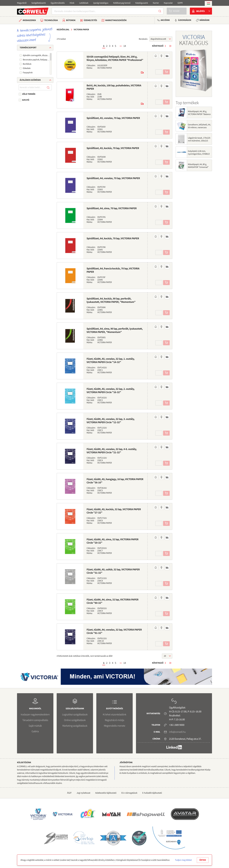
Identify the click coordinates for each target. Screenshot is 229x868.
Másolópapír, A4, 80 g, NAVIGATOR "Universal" (198, 166)
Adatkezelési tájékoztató (106, 793)
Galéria (35, 731)
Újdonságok (185, 20)
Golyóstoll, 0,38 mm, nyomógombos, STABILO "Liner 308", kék (199, 154)
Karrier (156, 3)
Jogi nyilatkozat (83, 793)
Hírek (72, 3)
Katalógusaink (142, 3)
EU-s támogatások (129, 793)
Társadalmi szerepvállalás (35, 720)
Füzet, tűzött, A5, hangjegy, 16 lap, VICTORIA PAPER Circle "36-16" (115, 481)
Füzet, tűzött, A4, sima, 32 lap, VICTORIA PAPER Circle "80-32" (113, 601)
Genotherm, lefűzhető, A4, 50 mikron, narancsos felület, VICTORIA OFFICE (199, 127)
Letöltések (84, 3)
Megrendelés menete (115, 726)
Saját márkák (35, 726)
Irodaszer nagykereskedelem (35, 715)
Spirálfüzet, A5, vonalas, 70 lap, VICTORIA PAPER (113, 118)
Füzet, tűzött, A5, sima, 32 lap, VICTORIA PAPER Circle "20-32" (113, 541)
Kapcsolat (168, 3)
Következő (158, 46)
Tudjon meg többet (183, 860)
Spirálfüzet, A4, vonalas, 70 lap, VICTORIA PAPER (113, 178)
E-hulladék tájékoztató (152, 793)
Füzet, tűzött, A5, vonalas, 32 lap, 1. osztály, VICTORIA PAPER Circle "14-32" (111, 360)
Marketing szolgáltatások (75, 726)
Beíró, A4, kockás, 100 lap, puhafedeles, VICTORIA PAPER (114, 87)
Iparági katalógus (101, 3)
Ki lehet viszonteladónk (114, 715)
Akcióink (165, 20)
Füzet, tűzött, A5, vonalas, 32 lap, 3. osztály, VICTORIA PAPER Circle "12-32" (111, 421)
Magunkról (22, 3)
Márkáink (204, 20)
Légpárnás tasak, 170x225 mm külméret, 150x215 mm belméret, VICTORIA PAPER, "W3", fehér (199, 142)
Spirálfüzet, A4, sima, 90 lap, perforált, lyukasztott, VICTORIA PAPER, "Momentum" (115, 330)
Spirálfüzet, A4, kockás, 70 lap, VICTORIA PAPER (113, 238)
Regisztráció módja (114, 720)
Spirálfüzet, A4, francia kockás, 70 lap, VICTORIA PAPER (113, 270)
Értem (203, 860)
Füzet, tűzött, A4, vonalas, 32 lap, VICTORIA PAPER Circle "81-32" (114, 631)
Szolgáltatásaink (39, 3)
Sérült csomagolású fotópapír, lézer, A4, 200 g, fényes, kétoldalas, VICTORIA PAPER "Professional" (115, 58)
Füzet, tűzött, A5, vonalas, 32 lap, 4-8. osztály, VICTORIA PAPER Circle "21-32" (112, 451)
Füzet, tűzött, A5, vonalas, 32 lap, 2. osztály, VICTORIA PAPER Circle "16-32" (111, 391)
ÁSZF (69, 793)
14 (125, 46)
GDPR (180, 3)
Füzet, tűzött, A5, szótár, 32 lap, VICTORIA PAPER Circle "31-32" (113, 571)
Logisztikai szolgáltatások (75, 715)
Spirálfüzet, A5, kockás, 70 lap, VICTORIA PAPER (113, 148)
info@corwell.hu (177, 732)
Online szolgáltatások (75, 720)
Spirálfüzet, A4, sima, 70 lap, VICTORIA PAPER (112, 208)
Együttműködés (58, 3)
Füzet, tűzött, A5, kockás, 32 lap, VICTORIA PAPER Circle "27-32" (114, 511)
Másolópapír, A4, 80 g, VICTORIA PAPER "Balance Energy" (199, 114)
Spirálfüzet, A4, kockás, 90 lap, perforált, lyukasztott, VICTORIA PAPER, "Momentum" (111, 300)
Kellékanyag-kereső (122, 3)
